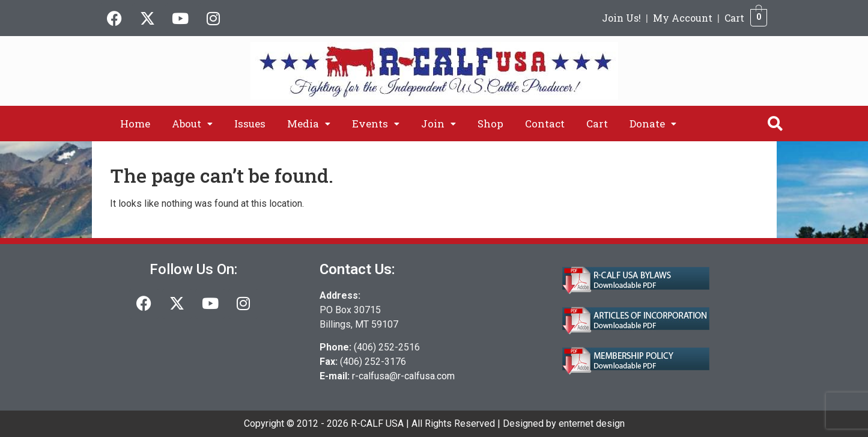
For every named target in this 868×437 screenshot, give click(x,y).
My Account (683, 18)
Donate (653, 124)
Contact (545, 124)
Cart (734, 18)
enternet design (592, 423)
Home (135, 124)
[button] (192, 124)
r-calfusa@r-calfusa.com (403, 376)
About (192, 124)
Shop (490, 124)
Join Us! (621, 18)
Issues (250, 124)
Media (309, 124)
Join (439, 124)
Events (376, 124)
